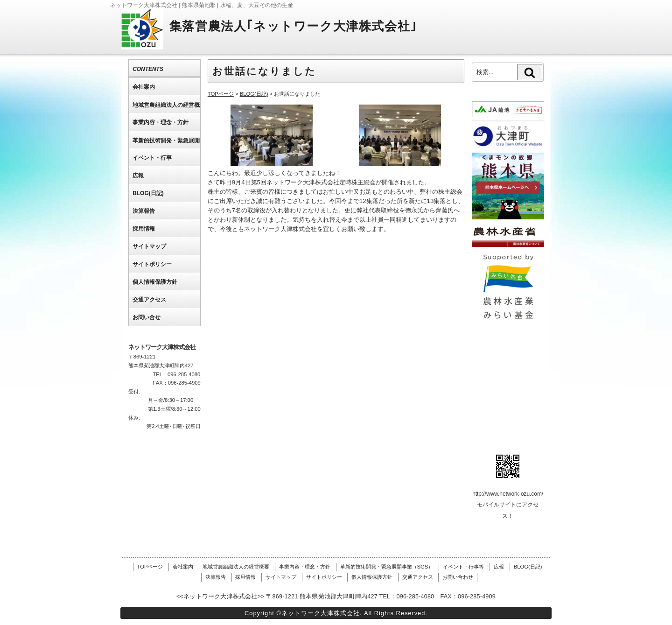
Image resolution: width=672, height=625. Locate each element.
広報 (499, 567)
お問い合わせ (458, 577)
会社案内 (183, 567)
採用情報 (245, 577)
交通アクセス (418, 577)
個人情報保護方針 (372, 577)
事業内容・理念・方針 (305, 567)
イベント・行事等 (463, 567)
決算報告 (216, 577)
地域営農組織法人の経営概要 (236, 567)
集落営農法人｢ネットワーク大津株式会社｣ (293, 26)
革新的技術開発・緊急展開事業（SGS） (387, 567)
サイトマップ (281, 577)
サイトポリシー (324, 577)
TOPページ (150, 567)
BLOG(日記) (528, 567)
